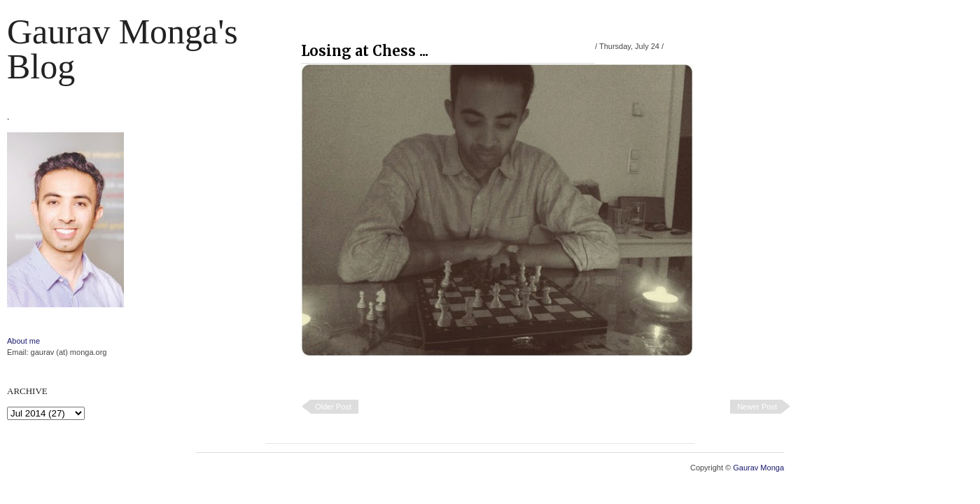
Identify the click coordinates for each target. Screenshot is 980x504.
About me (23, 341)
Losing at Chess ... (365, 51)
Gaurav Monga (758, 468)
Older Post (333, 407)
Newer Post (757, 407)
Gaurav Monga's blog (122, 49)
